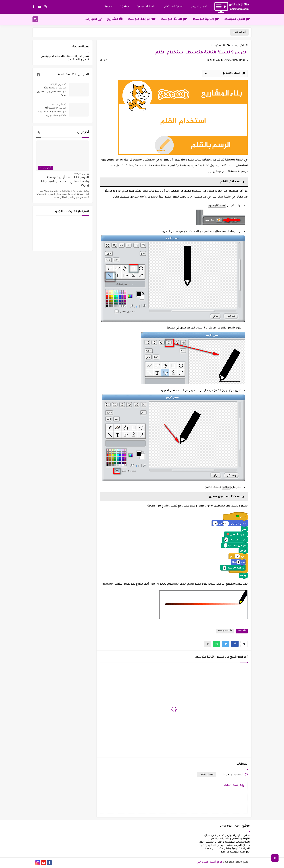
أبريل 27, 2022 (80, 174)
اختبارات (93, 19)
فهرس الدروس (199, 7)
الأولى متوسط (237, 19)
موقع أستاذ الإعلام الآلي (209, 862)
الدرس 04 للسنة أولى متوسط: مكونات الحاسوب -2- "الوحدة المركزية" (52, 112)
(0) (103, 61)
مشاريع (115, 19)
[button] (235, 644)
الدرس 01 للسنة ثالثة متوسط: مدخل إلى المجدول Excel (52, 92)
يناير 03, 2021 (57, 104)
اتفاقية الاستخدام (174, 7)
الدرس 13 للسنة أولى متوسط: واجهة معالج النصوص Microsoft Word (65, 182)
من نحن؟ (125, 7)
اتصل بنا (109, 7)
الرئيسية (242, 46)
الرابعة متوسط (142, 19)
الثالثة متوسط (174, 19)
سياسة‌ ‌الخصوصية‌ (147, 7)
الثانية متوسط (206, 19)
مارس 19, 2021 (56, 84)
